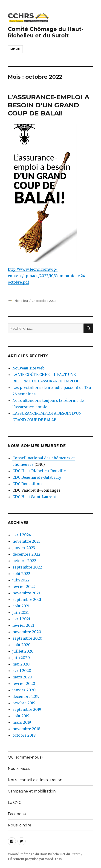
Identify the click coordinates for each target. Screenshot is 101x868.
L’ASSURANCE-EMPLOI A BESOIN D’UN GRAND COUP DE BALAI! (49, 105)
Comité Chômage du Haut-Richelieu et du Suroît (46, 32)
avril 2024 (22, 535)
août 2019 (21, 716)
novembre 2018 (26, 729)
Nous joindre (20, 825)
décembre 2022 (26, 554)
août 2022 (21, 574)
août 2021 (21, 606)
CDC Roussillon (27, 484)
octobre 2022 (24, 561)
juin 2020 (21, 658)
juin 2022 (21, 580)
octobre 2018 (24, 735)
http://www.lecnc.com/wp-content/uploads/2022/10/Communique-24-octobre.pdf (47, 276)
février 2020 (24, 684)
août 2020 (22, 645)
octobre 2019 (24, 703)
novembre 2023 (26, 541)
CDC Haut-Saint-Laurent (34, 497)
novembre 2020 (27, 632)
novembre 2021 (26, 593)
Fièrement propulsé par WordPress (35, 859)
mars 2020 (22, 677)
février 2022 (24, 587)
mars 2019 (22, 722)
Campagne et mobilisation (32, 791)
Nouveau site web (28, 368)
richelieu (21, 301)
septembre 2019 (27, 709)
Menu (15, 49)
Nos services (19, 769)
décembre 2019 (26, 696)
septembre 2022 (27, 567)
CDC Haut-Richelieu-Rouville (39, 471)
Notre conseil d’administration (35, 780)
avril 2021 (21, 619)
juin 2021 (21, 612)
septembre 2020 (27, 638)
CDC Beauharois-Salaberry (37, 477)
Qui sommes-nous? (26, 757)
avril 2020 (22, 671)
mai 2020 (21, 664)
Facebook (17, 814)
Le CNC (14, 803)
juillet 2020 (23, 651)
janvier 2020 (24, 690)
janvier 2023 (24, 548)
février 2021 (23, 625)
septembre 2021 (27, 599)
